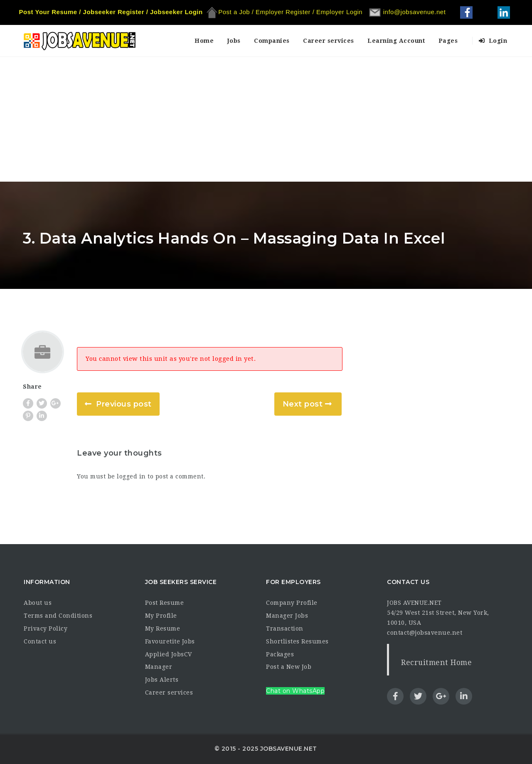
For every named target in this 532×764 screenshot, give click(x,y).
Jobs (234, 41)
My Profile (161, 616)
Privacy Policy (46, 628)
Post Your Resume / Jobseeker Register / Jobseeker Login (111, 12)
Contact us (40, 641)
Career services (329, 41)
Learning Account (396, 41)
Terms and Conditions (58, 616)
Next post (303, 404)
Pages (448, 41)
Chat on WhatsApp (295, 691)
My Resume (163, 628)
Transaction (285, 628)
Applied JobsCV (169, 654)
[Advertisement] (266, 119)
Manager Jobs (287, 616)
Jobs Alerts (162, 680)
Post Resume (165, 603)
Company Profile (292, 603)
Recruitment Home (436, 663)
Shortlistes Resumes (297, 641)
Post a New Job (289, 667)
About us (38, 603)
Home (204, 41)
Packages (280, 654)
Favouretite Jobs (170, 641)
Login (493, 41)
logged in (131, 476)
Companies (272, 41)
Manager (159, 667)
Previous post (124, 404)
